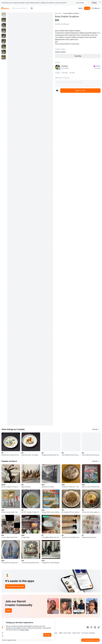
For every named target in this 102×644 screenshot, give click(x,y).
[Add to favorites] (57, 91)
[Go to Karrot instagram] (91, 627)
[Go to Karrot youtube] (95, 627)
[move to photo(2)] (4, 20)
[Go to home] (5, 8)
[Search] (32, 8)
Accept (47, 635)
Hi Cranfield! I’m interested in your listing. (78, 84)
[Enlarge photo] (30, 35)
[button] (96, 429)
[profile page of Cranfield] (58, 67)
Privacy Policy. (25, 630)
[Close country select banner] (100, 2)
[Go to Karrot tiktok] (99, 627)
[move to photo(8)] (4, 52)
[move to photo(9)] (4, 57)
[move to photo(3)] (4, 25)
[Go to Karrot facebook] (88, 627)
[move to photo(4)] (4, 31)
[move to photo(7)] (4, 47)
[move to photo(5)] (4, 36)
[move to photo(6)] (4, 41)
